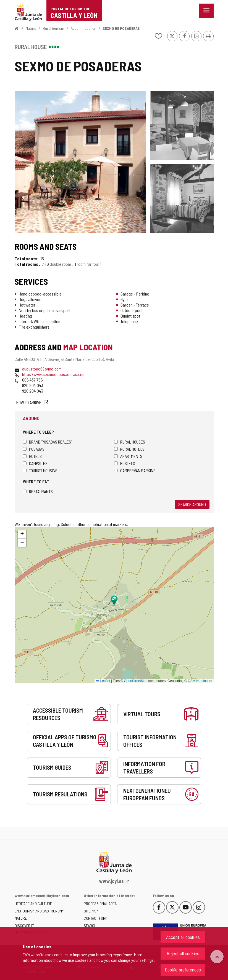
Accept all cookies (183, 937)
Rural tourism (53, 28)
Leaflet (103, 681)
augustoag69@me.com (42, 369)
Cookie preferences (183, 970)
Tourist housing (40, 470)
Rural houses (130, 442)
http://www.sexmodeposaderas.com (54, 374)
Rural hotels (129, 449)
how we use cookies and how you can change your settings (104, 960)
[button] (22, 535)
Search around (192, 504)
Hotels (32, 456)
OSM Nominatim (200, 681)
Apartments (128, 456)
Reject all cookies (183, 953)
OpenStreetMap (136, 681)
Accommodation (83, 28)
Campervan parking (135, 470)
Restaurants (38, 491)
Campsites (35, 463)
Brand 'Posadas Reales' (47, 442)
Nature (31, 28)
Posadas (34, 449)
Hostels (125, 463)
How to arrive (29, 402)
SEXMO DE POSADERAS (121, 28)
